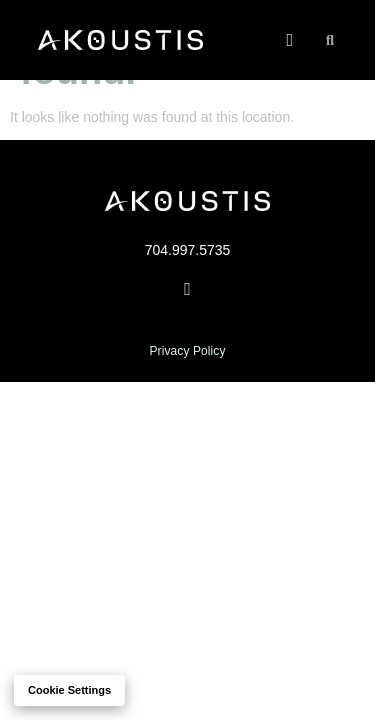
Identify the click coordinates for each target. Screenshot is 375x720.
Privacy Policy (187, 351)
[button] (290, 40)
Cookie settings (69, 690)
